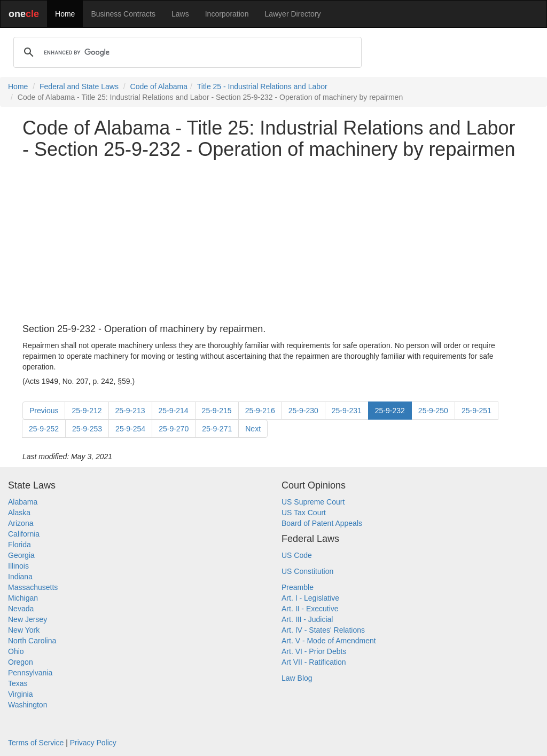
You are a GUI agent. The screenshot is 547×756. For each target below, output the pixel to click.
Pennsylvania (30, 673)
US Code (297, 555)
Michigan (23, 598)
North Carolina (32, 641)
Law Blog (297, 678)
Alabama (23, 502)
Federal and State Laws (79, 86)
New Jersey (28, 619)
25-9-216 (260, 411)
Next (253, 429)
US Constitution (307, 571)
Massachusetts (33, 587)
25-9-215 (217, 411)
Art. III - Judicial (307, 619)
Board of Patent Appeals (322, 523)
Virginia (20, 694)
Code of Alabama (159, 86)
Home (65, 14)
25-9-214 (174, 411)
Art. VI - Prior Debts (314, 651)
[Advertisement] (273, 242)
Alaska (19, 513)
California (24, 534)
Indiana (20, 577)
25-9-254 (130, 429)
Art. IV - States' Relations (323, 630)
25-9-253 (87, 429)
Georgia (21, 555)
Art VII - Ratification (314, 662)
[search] (186, 52)
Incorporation (227, 14)
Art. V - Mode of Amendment (329, 641)
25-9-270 (174, 429)
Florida (19, 545)
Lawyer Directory (292, 14)
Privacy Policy (93, 743)
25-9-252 (44, 429)
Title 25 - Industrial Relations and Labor (262, 86)
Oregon (21, 662)
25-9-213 (130, 411)
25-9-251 (476, 411)
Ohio (16, 651)
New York (24, 630)
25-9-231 (347, 411)
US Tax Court (304, 513)
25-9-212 (87, 411)
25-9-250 (433, 411)
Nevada (21, 609)
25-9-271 (217, 429)
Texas (18, 683)
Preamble (298, 587)
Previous (44, 411)
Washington (28, 705)
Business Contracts (123, 14)
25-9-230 (303, 411)
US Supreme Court (313, 502)
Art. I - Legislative (310, 598)
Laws (180, 14)
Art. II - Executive (310, 609)
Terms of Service (36, 743)
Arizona (21, 523)
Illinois (18, 566)
